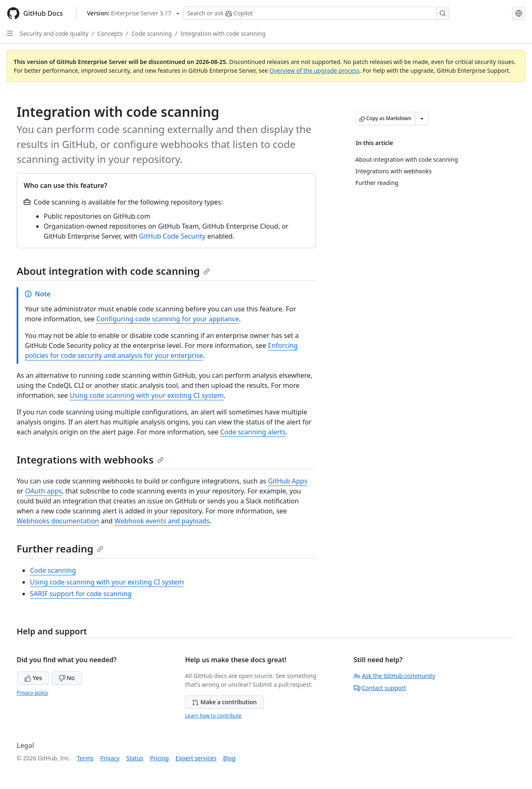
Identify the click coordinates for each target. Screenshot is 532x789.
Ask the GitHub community (395, 676)
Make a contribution (224, 702)
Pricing (159, 758)
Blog (229, 758)
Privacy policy (32, 693)
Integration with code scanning (223, 33)
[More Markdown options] (422, 118)
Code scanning (151, 33)
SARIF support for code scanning (81, 594)
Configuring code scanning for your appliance (168, 319)
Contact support (380, 688)
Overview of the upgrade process (314, 70)
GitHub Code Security (172, 236)
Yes (33, 678)
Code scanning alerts (253, 432)
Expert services (196, 758)
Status (135, 758)
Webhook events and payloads (162, 521)
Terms (85, 758)
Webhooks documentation (58, 521)
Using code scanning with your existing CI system (147, 395)
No (67, 678)
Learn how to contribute (213, 716)
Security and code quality (54, 33)
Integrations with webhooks (90, 460)
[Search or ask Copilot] (316, 13)
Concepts (110, 33)
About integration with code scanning (113, 271)
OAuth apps (43, 491)
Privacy (110, 758)
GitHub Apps (288, 481)
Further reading (60, 549)
